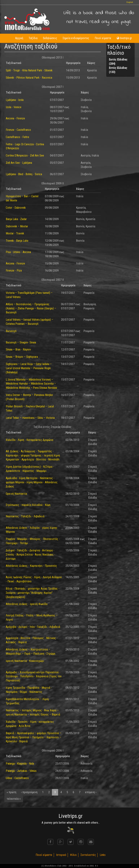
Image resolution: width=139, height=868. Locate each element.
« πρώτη (11, 792)
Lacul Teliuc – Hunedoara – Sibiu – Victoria (30, 418)
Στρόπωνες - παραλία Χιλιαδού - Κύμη (28, 505)
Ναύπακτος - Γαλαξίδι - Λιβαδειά (25, 516)
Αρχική (19, 38)
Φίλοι (73, 855)
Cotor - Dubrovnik (16, 208)
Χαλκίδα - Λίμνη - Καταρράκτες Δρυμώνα (30, 440)
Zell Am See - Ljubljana (19, 163)
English (130, 2)
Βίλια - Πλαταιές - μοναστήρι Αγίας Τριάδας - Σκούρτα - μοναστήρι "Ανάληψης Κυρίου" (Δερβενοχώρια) (33, 593)
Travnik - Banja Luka (17, 241)
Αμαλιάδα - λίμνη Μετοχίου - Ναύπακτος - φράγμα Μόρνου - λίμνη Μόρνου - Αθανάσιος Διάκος (32, 482)
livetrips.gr (124, 38)
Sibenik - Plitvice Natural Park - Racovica (29, 78)
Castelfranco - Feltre (17, 137)
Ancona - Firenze (15, 118)
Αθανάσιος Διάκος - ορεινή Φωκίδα (27, 604)
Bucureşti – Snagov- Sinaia (21, 342)
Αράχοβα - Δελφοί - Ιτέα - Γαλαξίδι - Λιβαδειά (33, 627)
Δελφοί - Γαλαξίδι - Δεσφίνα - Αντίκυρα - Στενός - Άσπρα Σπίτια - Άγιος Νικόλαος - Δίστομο (30, 555)
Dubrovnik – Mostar (17, 226)
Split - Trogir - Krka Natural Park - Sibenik (29, 70)
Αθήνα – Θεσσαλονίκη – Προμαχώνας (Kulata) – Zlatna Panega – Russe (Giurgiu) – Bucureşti (31, 308)
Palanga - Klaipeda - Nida (20, 764)
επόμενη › (91, 792)
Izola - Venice (14, 107)
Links (103, 855)
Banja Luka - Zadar (16, 219)
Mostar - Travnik (15, 233)
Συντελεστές (88, 855)
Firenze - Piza (14, 271)
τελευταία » (14, 799)
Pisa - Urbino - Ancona (18, 252)
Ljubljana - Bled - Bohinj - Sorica (24, 174)
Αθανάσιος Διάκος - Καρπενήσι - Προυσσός (31, 566)
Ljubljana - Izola (15, 100)
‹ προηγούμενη (29, 792)
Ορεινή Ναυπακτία (16, 494)
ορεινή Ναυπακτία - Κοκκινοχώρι (25, 661)
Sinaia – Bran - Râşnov (18, 350)
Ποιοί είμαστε (103, 38)
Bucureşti (11, 331)
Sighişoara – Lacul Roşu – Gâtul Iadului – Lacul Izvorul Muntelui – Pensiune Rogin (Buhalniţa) (29, 368)
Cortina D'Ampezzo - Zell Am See (25, 156)
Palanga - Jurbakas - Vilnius (21, 771)
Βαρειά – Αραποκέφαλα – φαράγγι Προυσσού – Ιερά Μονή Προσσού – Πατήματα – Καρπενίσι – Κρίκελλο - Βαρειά (34, 737)
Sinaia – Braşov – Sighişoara (22, 357)
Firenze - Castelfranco (18, 130)
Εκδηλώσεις (50, 38)
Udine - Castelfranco (17, 778)
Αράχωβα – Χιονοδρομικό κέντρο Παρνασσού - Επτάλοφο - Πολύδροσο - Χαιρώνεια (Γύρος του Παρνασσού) (34, 676)
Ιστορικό (61, 855)
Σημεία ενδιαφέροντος (76, 38)
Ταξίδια (33, 38)
